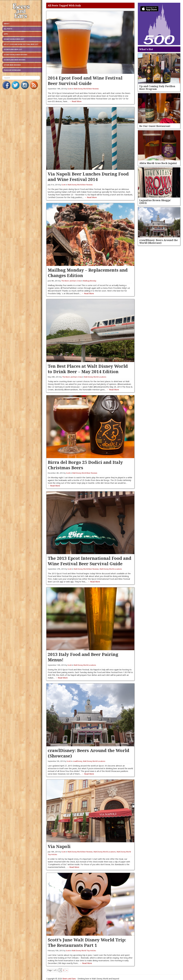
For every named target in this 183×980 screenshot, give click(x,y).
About (7, 24)
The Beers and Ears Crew (71, 281)
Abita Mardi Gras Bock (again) (158, 163)
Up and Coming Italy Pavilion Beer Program (157, 88)
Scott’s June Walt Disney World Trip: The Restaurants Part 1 (87, 942)
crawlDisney (77, 761)
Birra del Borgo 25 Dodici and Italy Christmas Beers (85, 465)
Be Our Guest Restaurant (155, 126)
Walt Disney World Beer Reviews (86, 89)
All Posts (8, 29)
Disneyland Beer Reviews (15, 60)
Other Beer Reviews (12, 65)
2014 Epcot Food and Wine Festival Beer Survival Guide (85, 81)
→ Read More (75, 101)
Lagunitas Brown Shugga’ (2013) (155, 202)
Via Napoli (59, 846)
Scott (70, 89)
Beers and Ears (69, 979)
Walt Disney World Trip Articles (84, 951)
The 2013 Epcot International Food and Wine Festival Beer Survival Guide (90, 561)
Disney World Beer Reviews (16, 55)
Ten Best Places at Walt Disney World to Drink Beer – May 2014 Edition (88, 369)
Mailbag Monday (90, 281)
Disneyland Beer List (13, 49)
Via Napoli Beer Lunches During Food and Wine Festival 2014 (88, 177)
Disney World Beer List (14, 39)
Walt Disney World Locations (95, 377)
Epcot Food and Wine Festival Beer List (21, 44)
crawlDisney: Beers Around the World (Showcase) (89, 753)
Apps (6, 34)
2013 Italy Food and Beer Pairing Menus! (83, 657)
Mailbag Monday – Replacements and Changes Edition (88, 273)
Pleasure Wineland (12, 70)
